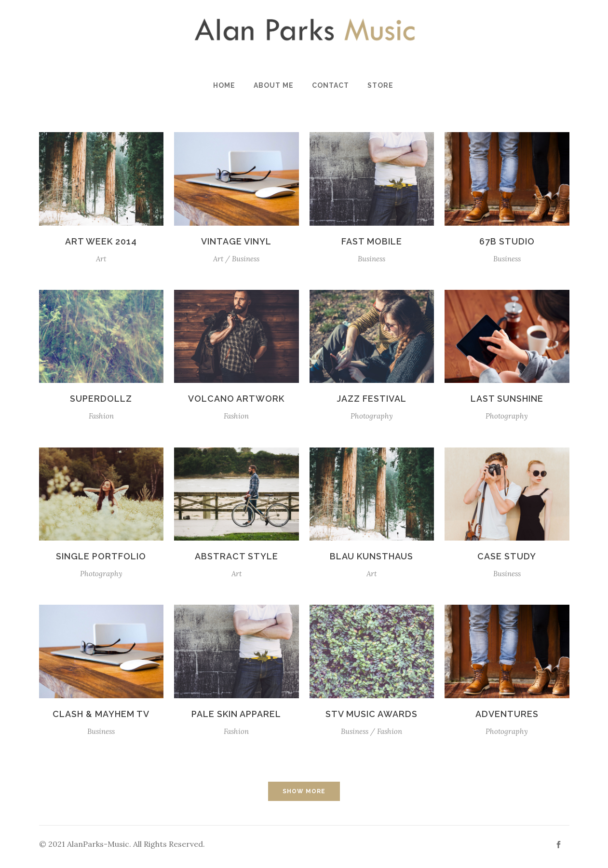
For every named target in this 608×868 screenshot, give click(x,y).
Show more (304, 791)
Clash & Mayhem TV (101, 714)
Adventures (507, 714)
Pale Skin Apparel (236, 714)
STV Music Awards (372, 714)
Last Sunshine (507, 399)
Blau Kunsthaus (372, 556)
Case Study (507, 556)
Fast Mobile (372, 241)
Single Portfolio (101, 556)
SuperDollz (101, 399)
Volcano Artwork (236, 399)
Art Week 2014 (101, 241)
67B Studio (507, 241)
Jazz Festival (372, 399)
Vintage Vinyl (236, 241)
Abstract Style (236, 556)
